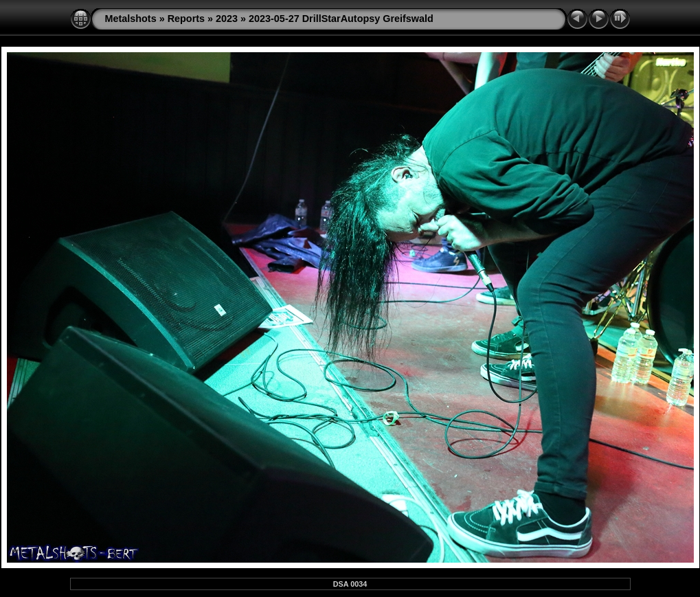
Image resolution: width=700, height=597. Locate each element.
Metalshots (131, 19)
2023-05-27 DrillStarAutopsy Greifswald (341, 19)
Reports (186, 19)
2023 (227, 19)
